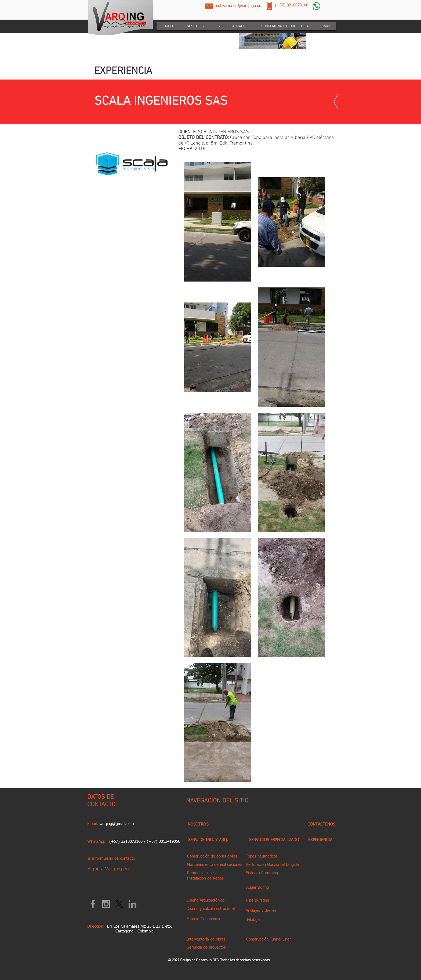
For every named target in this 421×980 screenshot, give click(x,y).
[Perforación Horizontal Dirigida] (272, 865)
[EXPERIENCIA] (320, 840)
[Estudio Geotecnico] (203, 919)
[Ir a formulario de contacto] (111, 858)
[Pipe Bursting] (257, 900)
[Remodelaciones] (201, 873)
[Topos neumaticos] (262, 856)
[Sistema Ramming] (262, 873)
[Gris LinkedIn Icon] (132, 904)
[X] (119, 904)
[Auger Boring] (257, 887)
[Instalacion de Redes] (205, 878)
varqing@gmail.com (117, 824)
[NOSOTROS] (198, 824)
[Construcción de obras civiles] (212, 856)
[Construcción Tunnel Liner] (268, 939)
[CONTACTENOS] (321, 824)
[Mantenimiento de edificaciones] (215, 865)
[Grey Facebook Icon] (93, 904)
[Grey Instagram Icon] (106, 904)
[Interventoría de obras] (206, 939)
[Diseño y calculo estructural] (210, 909)
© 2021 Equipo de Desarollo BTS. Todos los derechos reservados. (219, 960)
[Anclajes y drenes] (261, 911)
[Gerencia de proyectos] (206, 947)
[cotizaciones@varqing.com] (239, 6)
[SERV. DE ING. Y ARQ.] (208, 840)
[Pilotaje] (253, 920)
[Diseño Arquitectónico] (205, 900)
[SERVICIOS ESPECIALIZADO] (274, 840)
